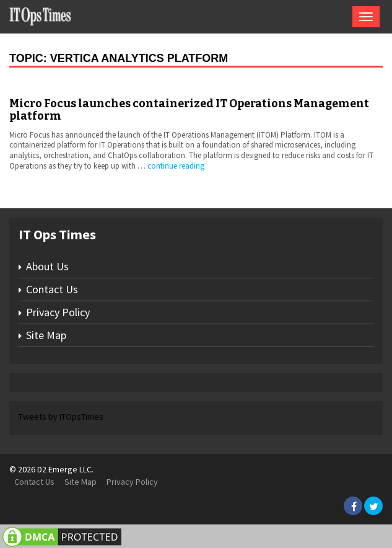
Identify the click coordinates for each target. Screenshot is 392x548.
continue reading (176, 166)
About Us (47, 266)
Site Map (46, 335)
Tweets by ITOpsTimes (61, 417)
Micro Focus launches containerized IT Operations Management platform (189, 110)
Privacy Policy (58, 312)
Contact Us (52, 289)
